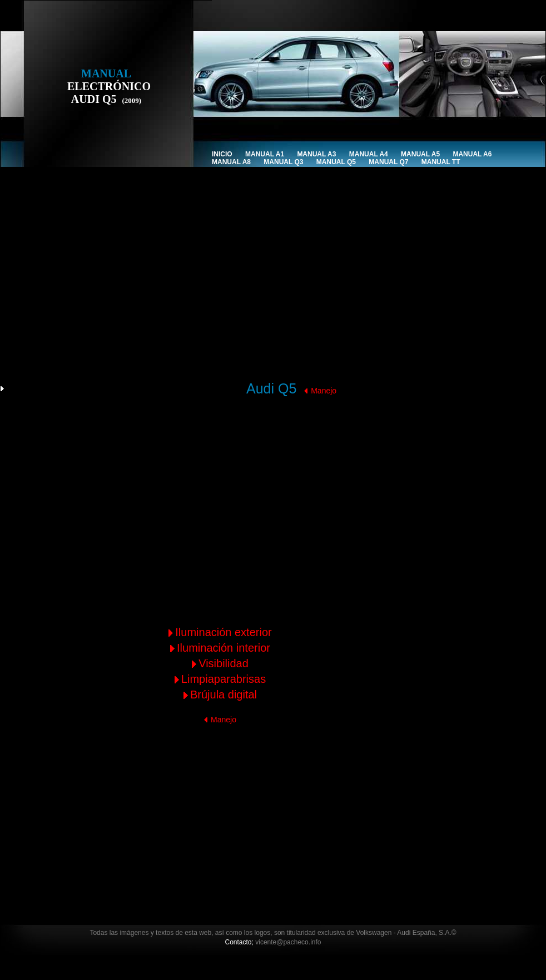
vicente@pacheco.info (288, 942)
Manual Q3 (283, 162)
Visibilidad (224, 663)
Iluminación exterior (223, 632)
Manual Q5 (336, 162)
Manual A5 (420, 154)
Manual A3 (316, 154)
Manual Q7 (388, 162)
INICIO (222, 154)
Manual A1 (265, 154)
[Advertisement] (190, 303)
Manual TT (441, 162)
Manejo (324, 391)
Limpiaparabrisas (224, 679)
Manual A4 (369, 154)
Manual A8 (231, 162)
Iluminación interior (224, 648)
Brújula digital (224, 695)
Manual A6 (472, 154)
